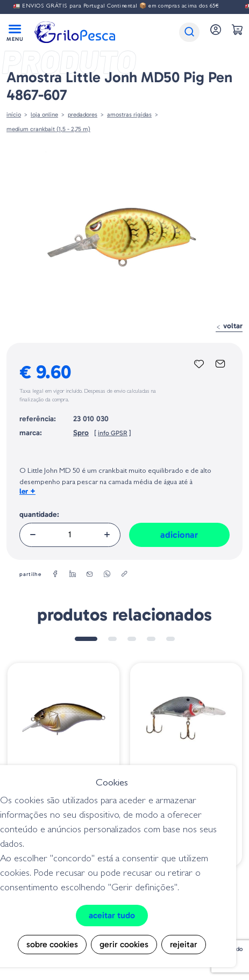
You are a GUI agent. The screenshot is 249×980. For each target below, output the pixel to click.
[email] (90, 574)
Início (14, 114)
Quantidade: (39, 514)
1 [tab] (86, 639)
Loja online (44, 114)
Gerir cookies (124, 944)
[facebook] (55, 574)
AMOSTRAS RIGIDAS (129, 114)
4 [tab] (151, 639)
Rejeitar (184, 944)
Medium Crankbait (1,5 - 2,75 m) (48, 129)
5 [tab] (170, 639)
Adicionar (179, 535)
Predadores (83, 114)
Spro (81, 433)
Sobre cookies (52, 944)
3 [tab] (132, 639)
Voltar (229, 326)
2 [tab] (112, 639)
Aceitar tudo (112, 915)
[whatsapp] (107, 574)
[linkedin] (73, 574)
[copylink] (124, 574)
